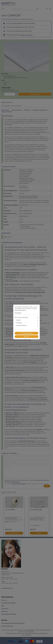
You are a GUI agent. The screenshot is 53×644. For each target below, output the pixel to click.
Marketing (19, 323)
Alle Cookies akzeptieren (26, 333)
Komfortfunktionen (21, 325)
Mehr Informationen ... (21, 310)
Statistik (18, 320)
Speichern (26, 337)
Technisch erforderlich (22, 317)
